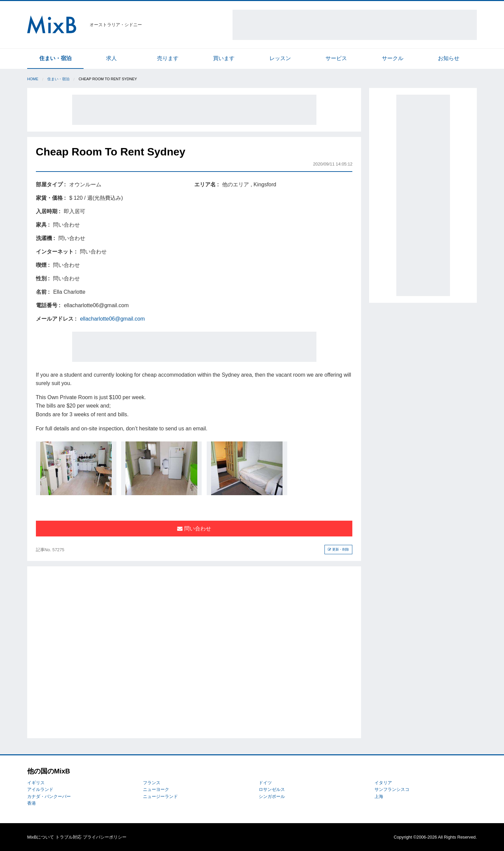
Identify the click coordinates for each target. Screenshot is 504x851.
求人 (111, 58)
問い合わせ (194, 529)
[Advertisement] (355, 25)
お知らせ (449, 58)
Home (33, 79)
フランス (152, 783)
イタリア (383, 783)
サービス (336, 58)
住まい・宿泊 (55, 58)
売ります (168, 58)
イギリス (36, 783)
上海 (379, 796)
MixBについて (41, 837)
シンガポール (272, 796)
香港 (32, 803)
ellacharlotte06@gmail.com (112, 319)
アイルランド (40, 789)
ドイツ (265, 783)
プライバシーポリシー (105, 837)
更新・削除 (338, 549)
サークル (393, 58)
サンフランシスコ (392, 789)
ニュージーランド (160, 796)
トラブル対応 (68, 837)
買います (224, 58)
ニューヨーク (156, 789)
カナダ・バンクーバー (49, 796)
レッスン (280, 58)
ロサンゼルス (272, 789)
